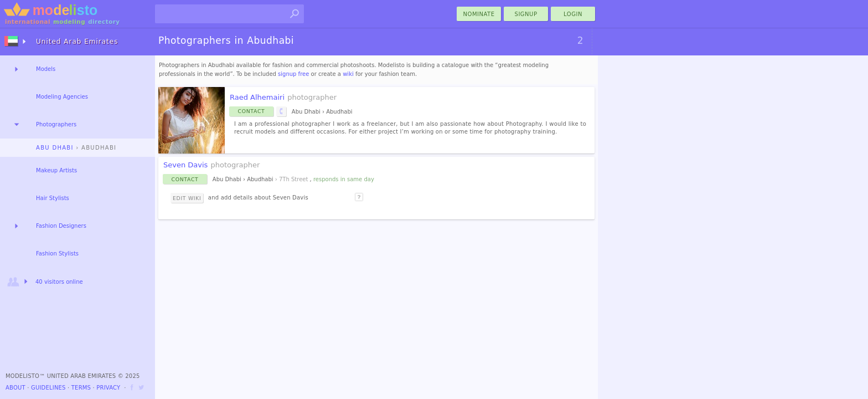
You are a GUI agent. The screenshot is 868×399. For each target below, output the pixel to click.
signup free (293, 74)
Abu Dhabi (55, 148)
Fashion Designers (61, 226)
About (15, 388)
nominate (479, 14)
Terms (81, 388)
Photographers (56, 124)
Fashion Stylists (57, 254)
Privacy (108, 388)
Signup (526, 14)
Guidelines (48, 388)
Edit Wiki (187, 198)
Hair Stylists (53, 198)
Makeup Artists (56, 170)
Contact (252, 111)
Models (46, 69)
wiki (348, 74)
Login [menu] (573, 14)
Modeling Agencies (62, 97)
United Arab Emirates (77, 42)
